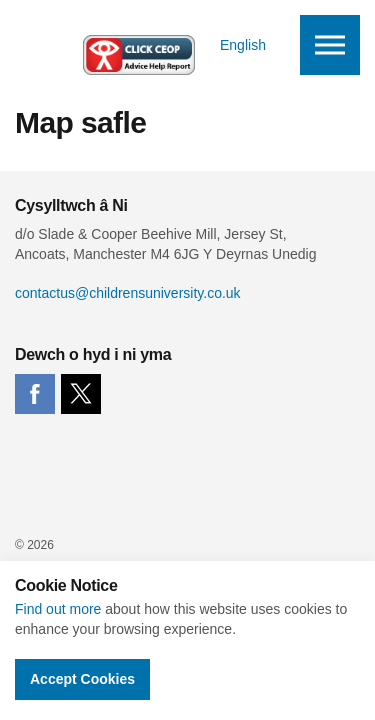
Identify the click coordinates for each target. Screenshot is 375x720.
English (243, 45)
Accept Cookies (82, 679)
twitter (81, 394)
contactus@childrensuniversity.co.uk (128, 293)
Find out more (58, 609)
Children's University (95, 45)
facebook (35, 394)
